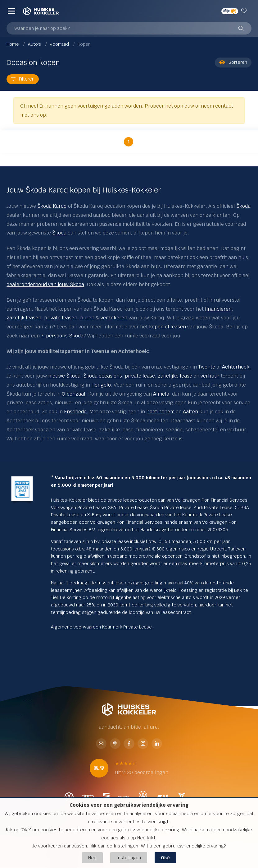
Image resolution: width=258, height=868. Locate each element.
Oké (165, 858)
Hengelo (101, 385)
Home (13, 44)
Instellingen (129, 858)
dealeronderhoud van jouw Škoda (45, 284)
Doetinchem (160, 412)
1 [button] (129, 142)
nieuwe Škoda (64, 376)
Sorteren (233, 62)
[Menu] (11, 11)
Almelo (161, 394)
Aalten (190, 412)
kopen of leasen (167, 327)
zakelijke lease (175, 376)
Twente (207, 367)
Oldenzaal (74, 394)
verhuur (210, 376)
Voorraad (60, 44)
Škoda (243, 206)
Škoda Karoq (52, 206)
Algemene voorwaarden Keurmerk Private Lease (101, 627)
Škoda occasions (103, 376)
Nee (92, 858)
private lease (140, 376)
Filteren (23, 79)
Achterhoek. (236, 367)
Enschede (75, 412)
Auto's (35, 44)
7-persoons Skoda (62, 336)
